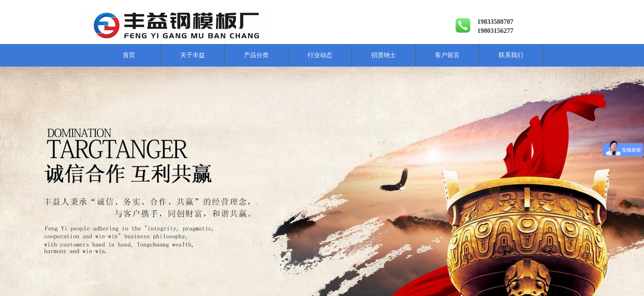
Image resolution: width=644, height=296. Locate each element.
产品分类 (256, 55)
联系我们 (511, 55)
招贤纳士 (384, 55)
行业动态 (320, 55)
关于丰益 (193, 55)
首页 (129, 55)
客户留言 (447, 55)
